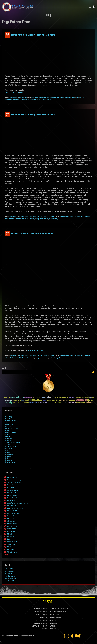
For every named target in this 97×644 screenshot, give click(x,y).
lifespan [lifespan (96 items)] (90, 400)
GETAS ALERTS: (53, 612)
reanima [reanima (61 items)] (26, 403)
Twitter (7, 92)
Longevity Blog (9, 571)
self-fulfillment (23, 100)
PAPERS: (52, 626)
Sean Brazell (11, 529)
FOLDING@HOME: (37, 623)
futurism (30, 216)
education (22, 216)
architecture (8, 440)
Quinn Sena (11, 485)
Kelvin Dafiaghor (13, 498)
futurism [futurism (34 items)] (23, 400)
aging (6, 434)
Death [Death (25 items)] (93, 398)
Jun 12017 (7, 35)
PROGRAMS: (53, 623)
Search (93, 372)
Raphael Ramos (13, 526)
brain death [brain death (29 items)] (77, 398)
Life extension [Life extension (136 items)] (81, 400)
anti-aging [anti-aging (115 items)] (20, 397)
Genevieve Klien (13, 477)
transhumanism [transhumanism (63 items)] (81, 403)
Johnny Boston (14, 97)
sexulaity (51, 219)
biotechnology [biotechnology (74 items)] (59, 397)
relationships (16, 100)
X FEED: (37, 615)
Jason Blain (11, 544)
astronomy (8, 444)
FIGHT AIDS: (38, 620)
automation (8, 448)
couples (74, 216)
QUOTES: (52, 629)
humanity (32, 219)
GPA (28, 219)
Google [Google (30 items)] (27, 400)
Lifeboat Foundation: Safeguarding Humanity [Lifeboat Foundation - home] (44, 7)
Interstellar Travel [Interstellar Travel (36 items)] (64, 400)
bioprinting (8, 460)
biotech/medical (10, 462)
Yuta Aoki (11, 516)
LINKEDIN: (37, 612)
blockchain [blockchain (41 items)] (72, 398)
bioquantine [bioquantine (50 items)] (36, 397)
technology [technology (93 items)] (72, 403)
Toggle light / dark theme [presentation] (94, 7)
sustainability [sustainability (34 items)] (64, 403)
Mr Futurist (8, 574)
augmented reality (10, 446)
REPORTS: (52, 620)
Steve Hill (10, 534)
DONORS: (42, 618)
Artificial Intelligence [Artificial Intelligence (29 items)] (29, 398)
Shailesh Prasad (13, 490)
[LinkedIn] (72, 636)
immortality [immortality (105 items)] (56, 400)
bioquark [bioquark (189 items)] (44, 397)
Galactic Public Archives (58, 97)
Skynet (7, 430)
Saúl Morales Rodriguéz (15, 480)
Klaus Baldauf (12, 511)
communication (39, 97)
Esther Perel (46, 97)
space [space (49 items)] (59, 403)
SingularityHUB (10, 581)
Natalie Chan (12, 531)
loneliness (73, 97)
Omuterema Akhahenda (15, 508)
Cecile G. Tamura (13, 513)
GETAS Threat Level (48, 602)
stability (32, 100)
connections (69, 216)
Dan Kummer (12, 506)
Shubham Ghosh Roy (14, 482)
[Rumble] (80, 636)
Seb (9, 539)
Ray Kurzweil (9, 425)
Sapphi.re (32, 636)
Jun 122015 (7, 234)
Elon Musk (8, 427)
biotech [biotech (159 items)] (51, 397)
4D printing (8, 419)
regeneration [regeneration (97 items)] (42, 403)
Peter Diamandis (10, 421)
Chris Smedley (12, 552)
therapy (47, 100)
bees (6, 450)
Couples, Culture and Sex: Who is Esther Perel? (33, 234)
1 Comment (61, 358)
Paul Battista (12, 493)
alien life (7, 436)
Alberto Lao (11, 521)
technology (37, 100)
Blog (48, 15)
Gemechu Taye (12, 495)
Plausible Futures (10, 579)
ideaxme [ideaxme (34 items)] (49, 400)
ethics (26, 216)
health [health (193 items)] (31, 400)
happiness (67, 97)
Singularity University (12, 428)
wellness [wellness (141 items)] (89, 403)
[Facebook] (65, 636)
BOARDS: (52, 618)
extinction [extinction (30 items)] (15, 400)
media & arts (46, 216)
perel (77, 97)
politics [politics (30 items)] (22, 403)
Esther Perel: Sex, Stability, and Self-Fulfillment (33, 35)
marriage (37, 219)
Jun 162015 (7, 115)
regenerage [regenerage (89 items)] (33, 403)
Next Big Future (10, 576)
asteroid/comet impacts (12, 442)
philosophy (22, 97)
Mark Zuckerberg (10, 432)
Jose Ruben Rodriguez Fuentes (18, 503)
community (62, 216)
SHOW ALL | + (7, 555)
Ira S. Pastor (11, 549)
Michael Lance (12, 542)
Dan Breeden (12, 488)
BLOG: (51, 615)
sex (26, 97)
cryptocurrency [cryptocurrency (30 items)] (86, 398)
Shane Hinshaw (13, 524)
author (33, 97)
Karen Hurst (11, 500)
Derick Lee (11, 519)
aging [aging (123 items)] (6, 397)
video (51, 100)
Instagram (24, 92)
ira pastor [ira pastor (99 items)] (72, 400)
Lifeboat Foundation (14, 636)
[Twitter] (68, 636)
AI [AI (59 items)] (9, 398)
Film (51, 97)
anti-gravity (8, 438)
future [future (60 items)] (19, 400)
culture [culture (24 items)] (91, 398)
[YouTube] (76, 636)
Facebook (15, 92)
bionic (6, 458)
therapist (43, 100)
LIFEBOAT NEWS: (54, 609)
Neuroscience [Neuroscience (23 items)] (18, 403)
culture (78, 216)
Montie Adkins (12, 547)
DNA (6, 423)
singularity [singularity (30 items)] (55, 403)
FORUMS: (44, 629)
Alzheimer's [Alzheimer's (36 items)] (13, 398)
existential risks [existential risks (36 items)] (8, 400)
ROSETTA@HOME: (36, 626)
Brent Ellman (12, 537)
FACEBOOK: (36, 609)
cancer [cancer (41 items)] (81, 398)
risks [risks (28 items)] (52, 403)
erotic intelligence (85, 216)
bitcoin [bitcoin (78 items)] (66, 397)
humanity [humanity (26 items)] (45, 400)
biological (8, 456)
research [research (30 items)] (49, 403)
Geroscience (9, 569)
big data (7, 452)
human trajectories (38, 216)
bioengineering (9, 454)
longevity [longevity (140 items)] (9, 403)
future (13, 219)
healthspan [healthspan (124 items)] (39, 400)
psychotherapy (8, 100)
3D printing (8, 417)
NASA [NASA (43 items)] (14, 403)
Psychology (82, 97)
